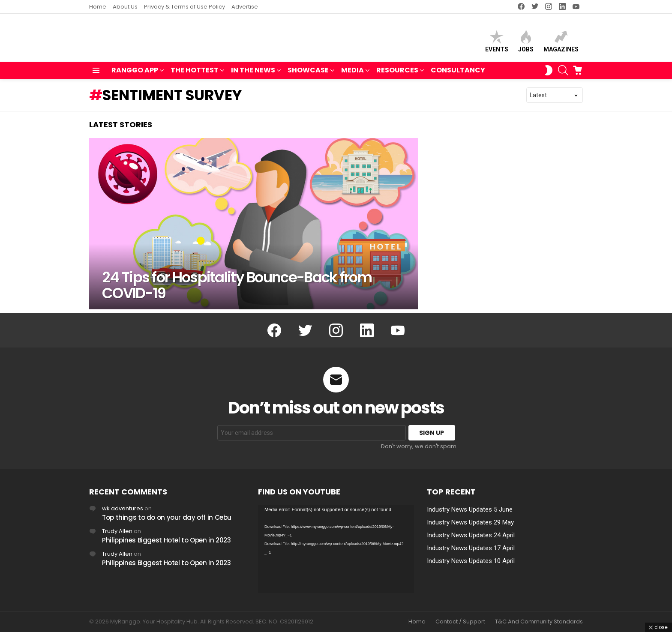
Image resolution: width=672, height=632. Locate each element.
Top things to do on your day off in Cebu (167, 517)
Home (98, 7)
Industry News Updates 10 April (471, 561)
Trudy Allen (117, 531)
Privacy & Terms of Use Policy (184, 7)
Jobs (526, 43)
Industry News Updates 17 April (471, 548)
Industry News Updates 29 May (470, 522)
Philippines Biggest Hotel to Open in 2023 (166, 540)
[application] (336, 549)
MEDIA (352, 75)
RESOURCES (397, 75)
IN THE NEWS (253, 75)
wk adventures (123, 508)
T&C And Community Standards (539, 622)
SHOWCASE (308, 75)
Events (497, 43)
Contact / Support (460, 622)
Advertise (245, 7)
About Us (125, 7)
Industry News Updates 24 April (471, 535)
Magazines (561, 43)
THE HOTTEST (195, 75)
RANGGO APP (135, 75)
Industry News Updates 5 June (470, 509)
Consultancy (458, 74)
